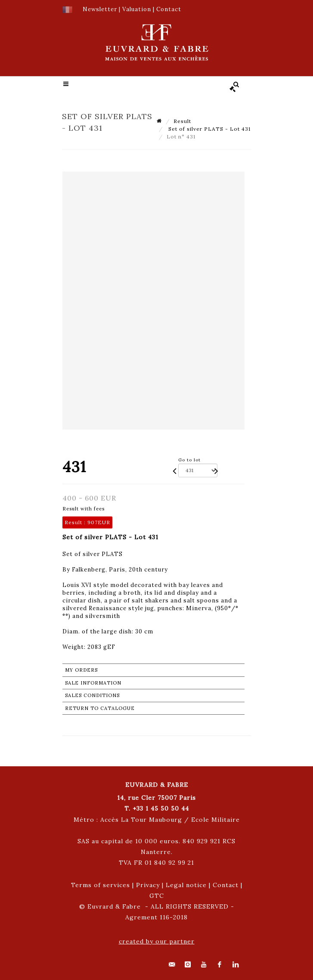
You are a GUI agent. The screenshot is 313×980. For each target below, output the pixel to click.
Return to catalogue (100, 708)
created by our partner (157, 941)
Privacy (148, 885)
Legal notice (186, 885)
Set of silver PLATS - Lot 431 (209, 129)
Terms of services (101, 885)
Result (182, 121)
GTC (157, 896)
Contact (226, 885)
